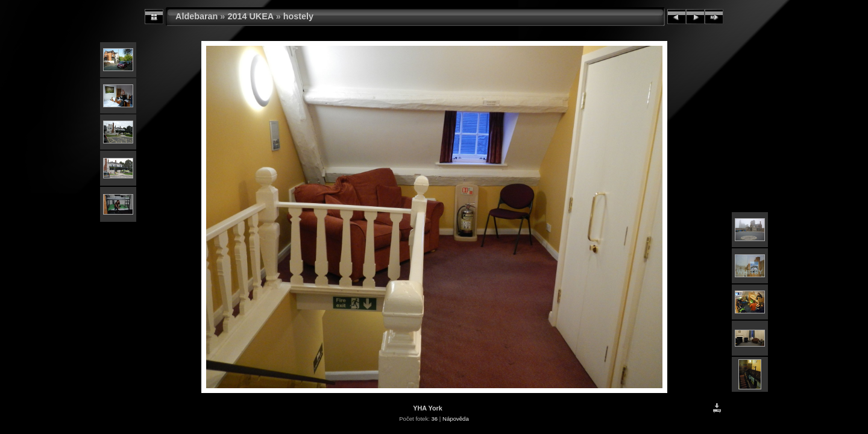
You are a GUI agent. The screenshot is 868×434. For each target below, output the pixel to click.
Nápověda (456, 419)
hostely (298, 16)
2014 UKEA (250, 16)
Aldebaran (197, 16)
